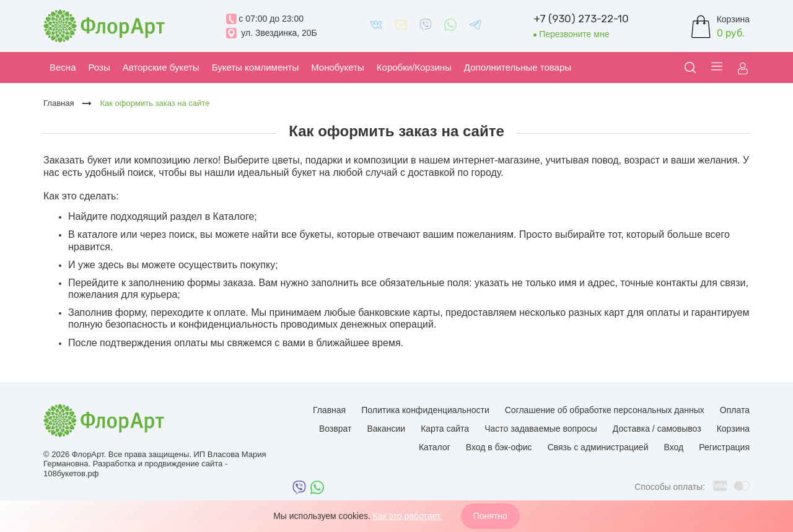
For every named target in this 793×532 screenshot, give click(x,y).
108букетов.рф (71, 473)
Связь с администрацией (598, 447)
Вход (673, 447)
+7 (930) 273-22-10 (581, 19)
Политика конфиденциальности (425, 410)
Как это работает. (408, 516)
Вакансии (386, 429)
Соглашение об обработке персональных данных (605, 410)
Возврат (335, 429)
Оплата (735, 410)
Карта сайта (445, 429)
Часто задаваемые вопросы (541, 429)
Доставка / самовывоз (657, 429)
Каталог (435, 447)
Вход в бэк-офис (499, 447)
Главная (329, 410)
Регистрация (724, 447)
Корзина (733, 429)
